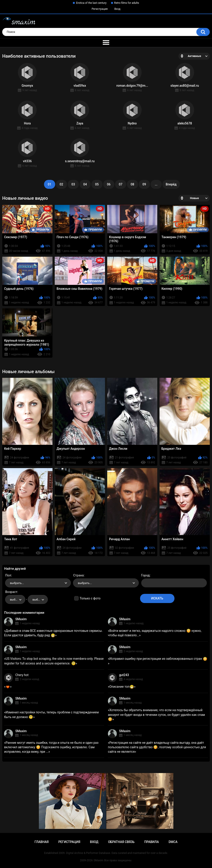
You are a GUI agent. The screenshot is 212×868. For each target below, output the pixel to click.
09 (144, 184)
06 (109, 184)
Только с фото (90, 598)
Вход (117, 9)
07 (121, 184)
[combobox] (38, 583)
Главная (41, 842)
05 (97, 184)
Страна (78, 575)
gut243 (124, 675)
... (156, 184)
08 (132, 184)
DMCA (173, 842)
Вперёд (171, 184)
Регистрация (100, 9)
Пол (8, 575)
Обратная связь (121, 842)
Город (146, 575)
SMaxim (21, 619)
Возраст (11, 592)
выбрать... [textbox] (17, 583)
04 (85, 184)
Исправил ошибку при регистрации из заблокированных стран (158, 659)
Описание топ (122, 687)
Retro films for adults (127, 3)
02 (61, 184)
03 (73, 184)
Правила (152, 842)
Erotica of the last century (91, 3)
